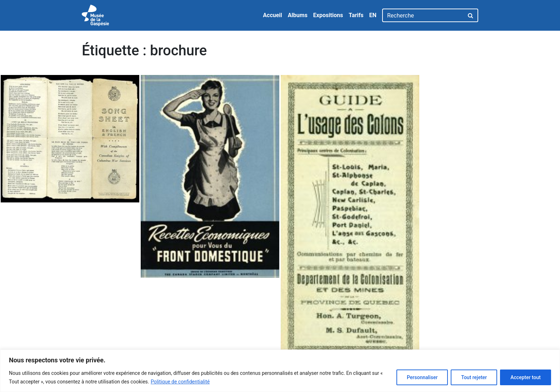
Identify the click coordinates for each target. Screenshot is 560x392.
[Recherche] (423, 15)
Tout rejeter (474, 377)
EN (373, 15)
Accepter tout (526, 377)
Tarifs (356, 15)
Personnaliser (422, 377)
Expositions (328, 15)
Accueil (272, 15)
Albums (298, 15)
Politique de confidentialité (180, 382)
